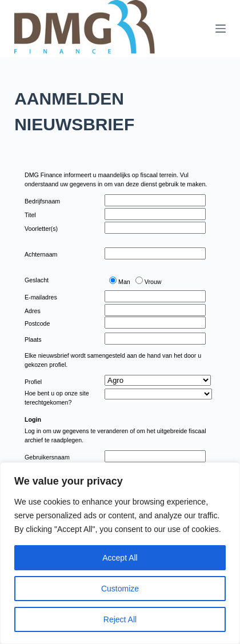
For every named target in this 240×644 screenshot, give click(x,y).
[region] (120, 553)
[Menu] (221, 29)
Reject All (120, 619)
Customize (120, 589)
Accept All (120, 558)
